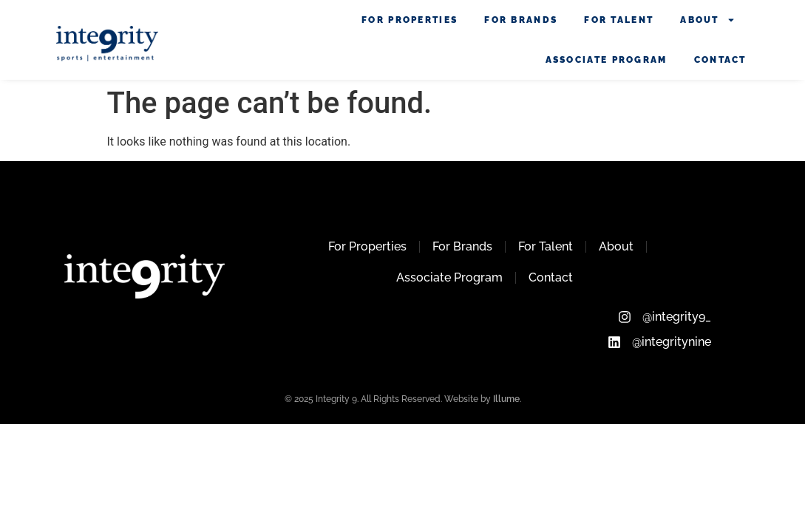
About (708, 20)
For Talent (619, 20)
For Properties (410, 20)
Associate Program (607, 60)
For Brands (521, 20)
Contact (720, 60)
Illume (506, 399)
